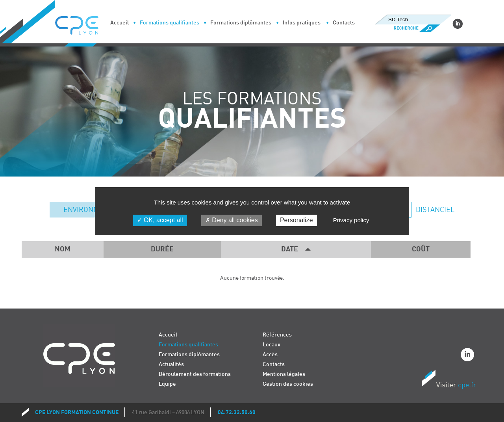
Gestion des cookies (288, 384)
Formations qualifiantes (170, 23)
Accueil (120, 23)
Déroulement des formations (195, 374)
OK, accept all (160, 220)
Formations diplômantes (241, 23)
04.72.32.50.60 (237, 412)
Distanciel (434, 210)
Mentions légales (284, 374)
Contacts (344, 23)
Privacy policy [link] (351, 220)
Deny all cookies (232, 220)
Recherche (413, 28)
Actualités (171, 364)
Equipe (167, 384)
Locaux (271, 345)
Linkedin (458, 24)
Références (277, 335)
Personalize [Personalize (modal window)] (296, 220)
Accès (270, 354)
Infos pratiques (302, 23)
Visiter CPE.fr (449, 381)
